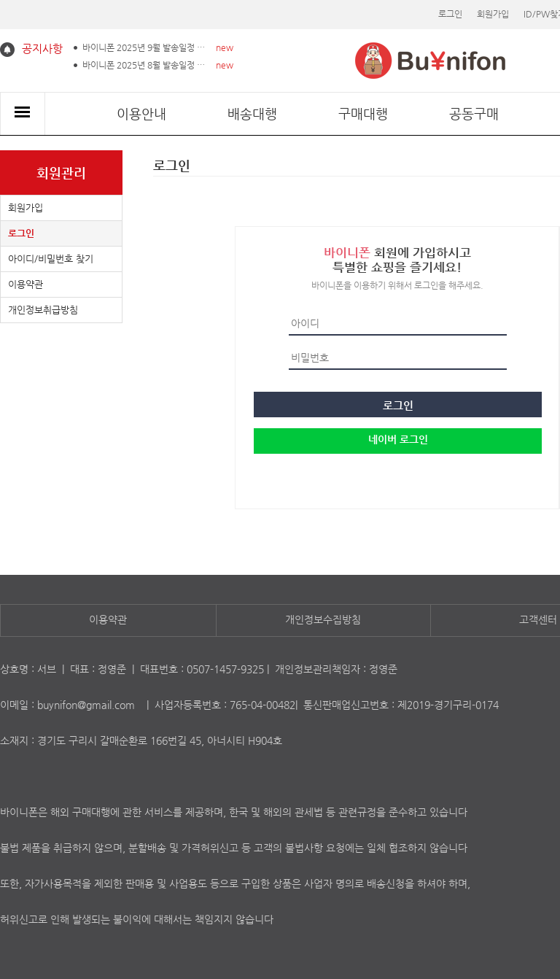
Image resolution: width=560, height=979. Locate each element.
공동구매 (474, 113)
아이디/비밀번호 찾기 (51, 259)
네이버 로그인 (398, 439)
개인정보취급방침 (43, 310)
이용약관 (26, 284)
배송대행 (252, 113)
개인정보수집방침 (323, 619)
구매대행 (363, 113)
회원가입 (493, 14)
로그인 (450, 14)
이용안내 (141, 113)
